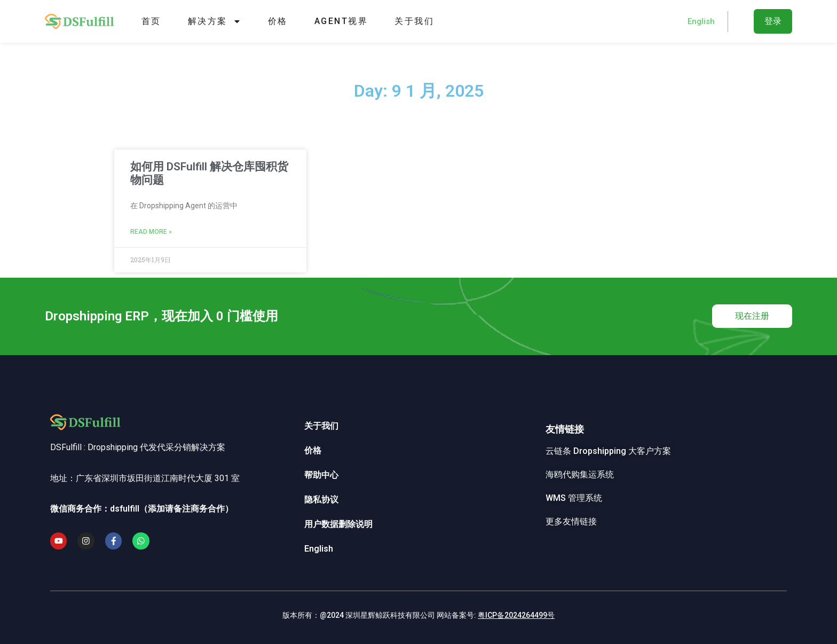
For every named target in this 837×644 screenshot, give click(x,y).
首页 (151, 21)
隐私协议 (321, 500)
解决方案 (215, 21)
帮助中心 (321, 475)
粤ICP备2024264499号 (516, 615)
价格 (278, 21)
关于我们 (414, 21)
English (319, 549)
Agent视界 (341, 21)
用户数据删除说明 (338, 524)
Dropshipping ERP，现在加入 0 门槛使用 (161, 316)
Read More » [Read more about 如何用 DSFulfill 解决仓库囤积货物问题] (151, 232)
